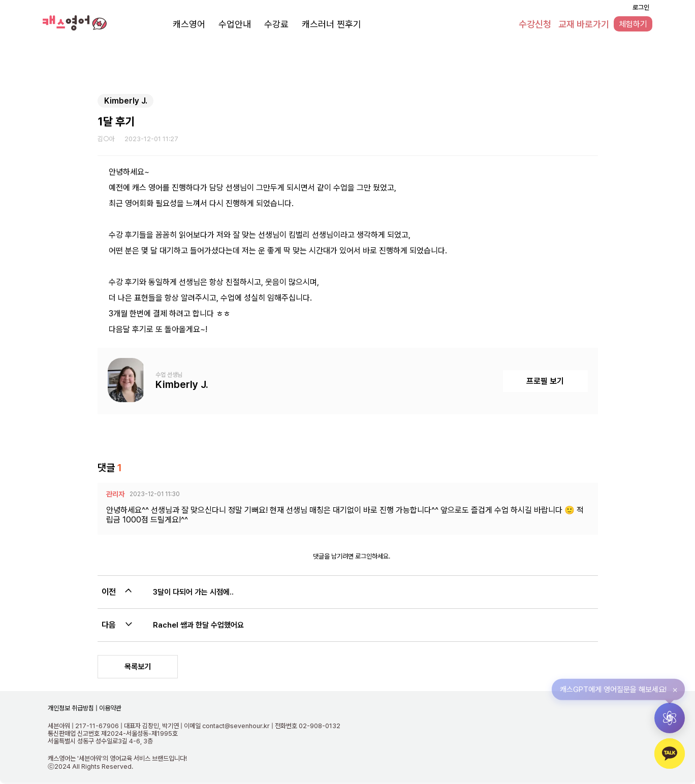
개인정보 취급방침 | (73, 708)
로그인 (641, 7)
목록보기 (138, 667)
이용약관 (109, 708)
